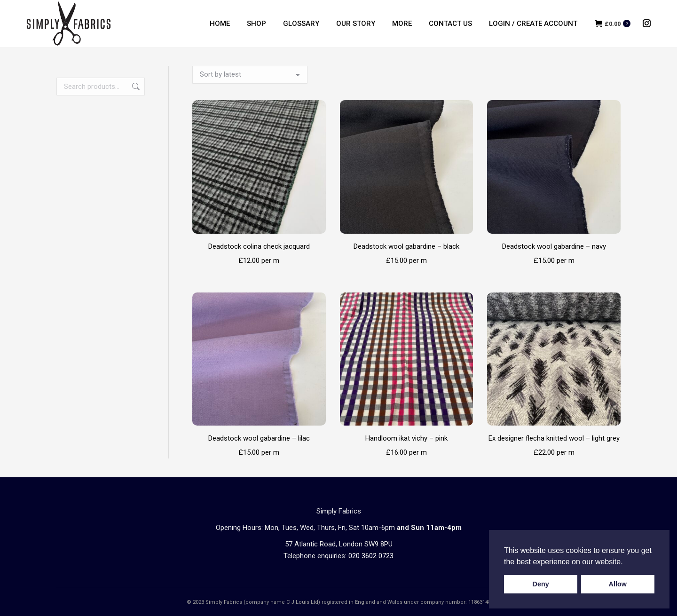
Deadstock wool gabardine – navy (554, 246)
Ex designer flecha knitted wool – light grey (554, 438)
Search (135, 87)
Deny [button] (541, 584)
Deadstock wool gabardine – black (406, 246)
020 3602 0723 (371, 556)
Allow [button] (618, 584)
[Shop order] (250, 75)
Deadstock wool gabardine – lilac (259, 438)
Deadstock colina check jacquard (259, 246)
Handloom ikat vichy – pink (406, 438)
